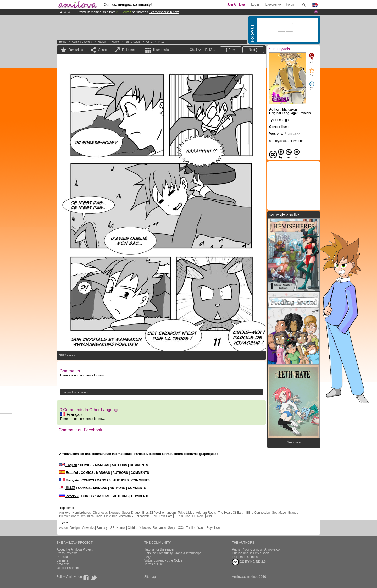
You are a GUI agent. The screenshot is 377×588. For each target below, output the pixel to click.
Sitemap (150, 577)
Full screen (130, 50)
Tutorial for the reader (159, 549)
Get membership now (164, 12)
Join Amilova (236, 4)
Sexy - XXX (176, 528)
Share (102, 50)
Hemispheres (82, 513)
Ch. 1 (149, 42)
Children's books (139, 528)
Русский (69, 496)
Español (69, 473)
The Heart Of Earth (231, 513)
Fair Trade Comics (245, 557)
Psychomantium (165, 513)
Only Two (111, 516)
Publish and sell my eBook (250, 553)
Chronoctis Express (106, 513)
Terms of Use (154, 564)
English (68, 465)
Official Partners (68, 568)
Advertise (63, 564)
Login (255, 4)
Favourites (76, 50)
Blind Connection (258, 513)
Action (63, 528)
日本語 (67, 488)
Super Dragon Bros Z (137, 513)
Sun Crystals (133, 42)
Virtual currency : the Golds (163, 560)
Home (63, 42)
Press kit (63, 557)
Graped (293, 513)
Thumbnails (161, 50)
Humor (116, 42)
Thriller (191, 528)
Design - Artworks (82, 528)
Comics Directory (82, 42)
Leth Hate (166, 516)
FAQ (147, 557)
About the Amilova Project (74, 549)
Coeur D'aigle (195, 516)
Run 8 (179, 516)
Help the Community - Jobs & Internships (173, 553)
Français (71, 414)
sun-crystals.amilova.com (287, 141)
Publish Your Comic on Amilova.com (257, 549)
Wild (209, 516)
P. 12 (161, 42)
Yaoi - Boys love (209, 528)
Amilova (65, 513)
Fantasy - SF (105, 528)
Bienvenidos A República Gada (81, 516)
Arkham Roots (206, 513)
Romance (159, 528)
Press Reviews (67, 553)
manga (102, 42)
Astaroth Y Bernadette (135, 516)
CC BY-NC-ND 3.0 (249, 562)
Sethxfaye (279, 513)
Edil (154, 516)
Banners (62, 560)
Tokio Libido (186, 513)
